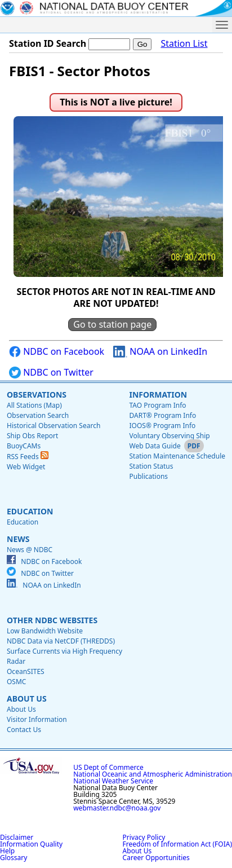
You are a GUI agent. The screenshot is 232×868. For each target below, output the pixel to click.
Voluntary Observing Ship (169, 436)
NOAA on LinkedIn (160, 352)
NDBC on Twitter (51, 373)
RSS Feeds (28, 457)
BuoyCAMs (24, 446)
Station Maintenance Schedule (177, 456)
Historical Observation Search (53, 426)
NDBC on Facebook (57, 352)
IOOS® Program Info (162, 426)
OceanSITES (26, 671)
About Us (27, 699)
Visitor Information (37, 719)
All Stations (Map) (34, 405)
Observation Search (38, 415)
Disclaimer (17, 837)
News (18, 539)
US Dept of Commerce (108, 767)
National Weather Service (113, 781)
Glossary (14, 858)
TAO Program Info (157, 405)
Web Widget (26, 467)
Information (158, 395)
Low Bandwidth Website (45, 631)
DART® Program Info (162, 415)
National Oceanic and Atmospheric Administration (153, 774)
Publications (148, 476)
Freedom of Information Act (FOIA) (177, 844)
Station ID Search (48, 43)
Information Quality (31, 844)
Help (7, 851)
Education (30, 511)
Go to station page (112, 324)
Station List (184, 44)
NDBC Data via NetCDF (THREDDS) (61, 641)
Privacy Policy (144, 837)
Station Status (151, 466)
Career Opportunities (156, 858)
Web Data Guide (155, 446)
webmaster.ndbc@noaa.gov (117, 808)
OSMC (16, 682)
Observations (37, 395)
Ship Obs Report (32, 436)
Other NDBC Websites (52, 620)
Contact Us (24, 730)
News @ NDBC (30, 550)
